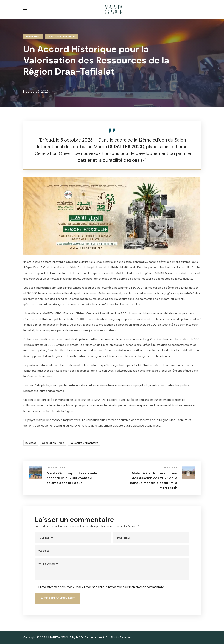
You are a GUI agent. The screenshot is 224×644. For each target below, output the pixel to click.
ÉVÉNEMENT (33, 36)
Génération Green (53, 443)
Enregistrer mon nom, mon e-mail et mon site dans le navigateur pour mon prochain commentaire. (101, 587)
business (31, 443)
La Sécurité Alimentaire (61, 36)
